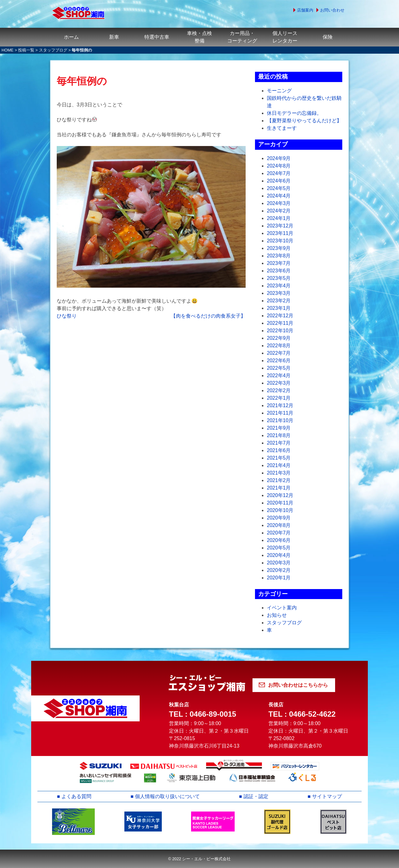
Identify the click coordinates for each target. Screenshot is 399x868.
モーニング (279, 91)
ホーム (71, 37)
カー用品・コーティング (242, 37)
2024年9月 (279, 158)
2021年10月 (280, 420)
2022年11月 (280, 323)
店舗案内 (305, 10)
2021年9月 (279, 428)
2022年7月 (279, 353)
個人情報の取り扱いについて (167, 796)
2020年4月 (279, 555)
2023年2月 (279, 301)
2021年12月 (280, 405)
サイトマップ (327, 796)
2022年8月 (279, 346)
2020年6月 (279, 540)
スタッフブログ (53, 50)
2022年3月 (279, 383)
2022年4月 (279, 375)
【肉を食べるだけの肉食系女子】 (208, 316)
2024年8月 (279, 166)
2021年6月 (279, 450)
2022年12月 (280, 316)
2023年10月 (280, 241)
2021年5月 (279, 458)
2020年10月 (280, 510)
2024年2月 (279, 211)
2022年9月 (279, 338)
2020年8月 (279, 525)
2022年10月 (280, 331)
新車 (114, 37)
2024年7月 (279, 173)
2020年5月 (279, 548)
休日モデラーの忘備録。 (294, 113)
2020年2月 (279, 570)
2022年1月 (279, 398)
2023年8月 (279, 256)
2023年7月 (279, 263)
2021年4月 (279, 465)
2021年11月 (280, 413)
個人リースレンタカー (285, 37)
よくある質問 (76, 796)
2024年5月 (279, 188)
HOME (7, 50)
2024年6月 (279, 181)
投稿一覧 (26, 50)
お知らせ (277, 615)
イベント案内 (282, 608)
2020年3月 (279, 563)
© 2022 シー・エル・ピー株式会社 (199, 859)
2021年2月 (279, 480)
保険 (328, 37)
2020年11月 (280, 503)
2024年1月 (279, 218)
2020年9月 (279, 518)
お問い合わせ (332, 10)
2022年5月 (279, 368)
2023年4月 (279, 286)
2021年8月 (279, 435)
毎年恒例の (82, 81)
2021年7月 (279, 443)
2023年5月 (279, 278)
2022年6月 (279, 361)
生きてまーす (282, 128)
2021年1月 (279, 488)
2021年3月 (279, 473)
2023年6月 (279, 271)
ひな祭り (67, 316)
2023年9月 (279, 248)
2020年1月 (279, 578)
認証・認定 (256, 796)
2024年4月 (279, 196)
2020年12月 (280, 495)
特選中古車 (157, 37)
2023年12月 (280, 226)
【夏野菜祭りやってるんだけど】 (304, 121)
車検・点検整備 (199, 37)
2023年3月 (279, 293)
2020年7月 (279, 533)
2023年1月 (279, 308)
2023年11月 (280, 233)
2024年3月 (279, 203)
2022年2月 (279, 390)
